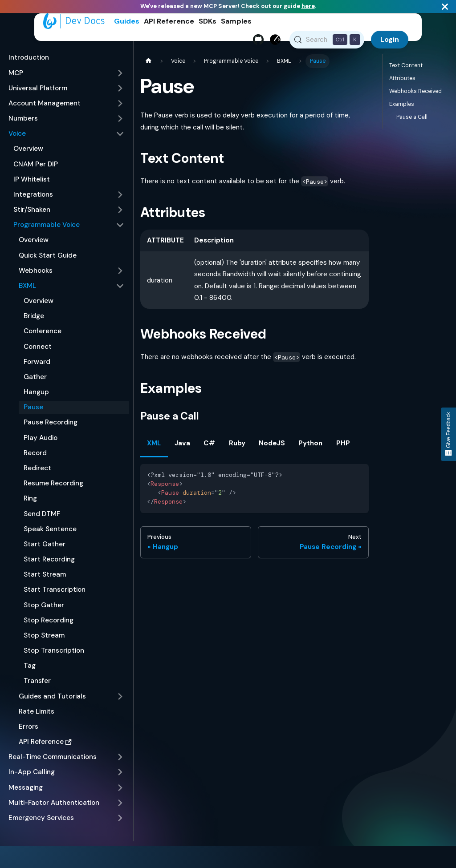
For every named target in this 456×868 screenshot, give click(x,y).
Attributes (402, 81)
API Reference (169, 21)
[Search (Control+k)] (327, 40)
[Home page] (148, 64)
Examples (402, 107)
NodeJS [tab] (272, 446)
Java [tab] (182, 446)
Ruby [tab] (237, 446)
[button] (66, 76)
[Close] (445, 6)
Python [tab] (310, 446)
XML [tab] (154, 446)
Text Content (406, 69)
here (308, 6)
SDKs (208, 21)
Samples (236, 21)
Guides (127, 21)
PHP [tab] (343, 446)
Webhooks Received (415, 94)
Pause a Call (412, 120)
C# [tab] (209, 446)
